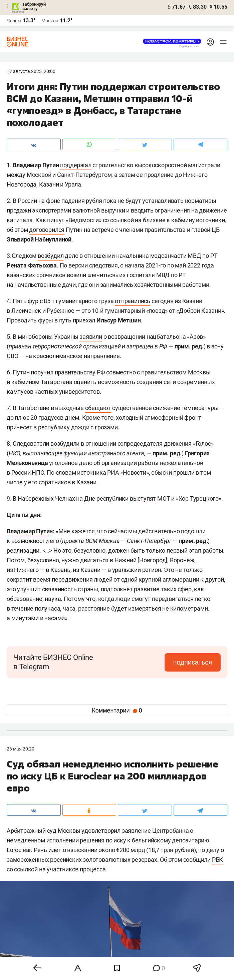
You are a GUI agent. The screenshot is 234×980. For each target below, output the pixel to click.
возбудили (65, 444)
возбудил (51, 256)
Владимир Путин (30, 531)
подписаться (193, 662)
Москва (50, 21)
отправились (133, 301)
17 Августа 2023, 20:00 (31, 71)
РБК (217, 860)
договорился (47, 230)
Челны (14, 21)
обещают (98, 408)
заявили (91, 337)
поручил (42, 372)
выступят (143, 498)
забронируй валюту (34, 6)
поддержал (76, 165)
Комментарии (117, 711)
